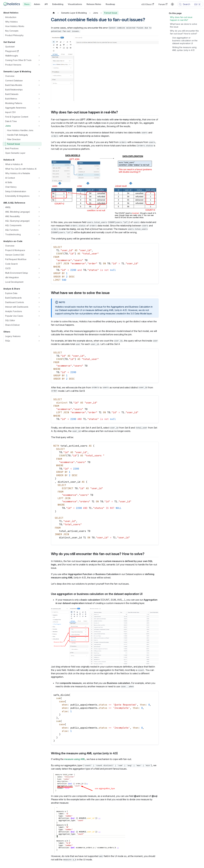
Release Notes (94, 4)
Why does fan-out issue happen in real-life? (181, 19)
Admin (37, 4)
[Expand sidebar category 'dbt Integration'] (39, 277)
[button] (23, 56)
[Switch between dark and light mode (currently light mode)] (172, 4)
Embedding (58, 4)
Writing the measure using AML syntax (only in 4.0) (184, 49)
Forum (163, 4)
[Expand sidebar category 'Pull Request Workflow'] (39, 259)
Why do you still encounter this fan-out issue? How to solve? (184, 32)
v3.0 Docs (148, 4)
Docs (27, 4)
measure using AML (75, 759)
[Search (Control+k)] (190, 4)
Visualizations (75, 4)
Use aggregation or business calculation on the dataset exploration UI (185, 41)
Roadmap (110, 4)
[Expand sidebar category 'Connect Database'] (39, 81)
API (46, 4)
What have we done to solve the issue (184, 25)
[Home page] (54, 13)
